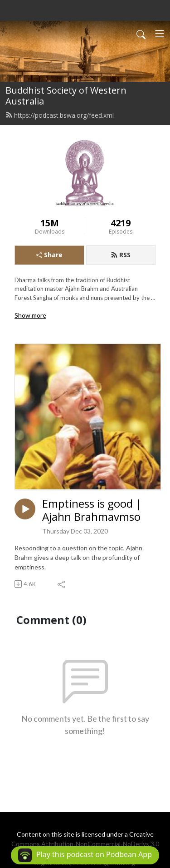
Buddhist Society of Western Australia (66, 96)
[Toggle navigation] (160, 34)
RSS (121, 255)
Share (49, 255)
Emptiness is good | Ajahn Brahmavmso (92, 510)
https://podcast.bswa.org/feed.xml (60, 115)
